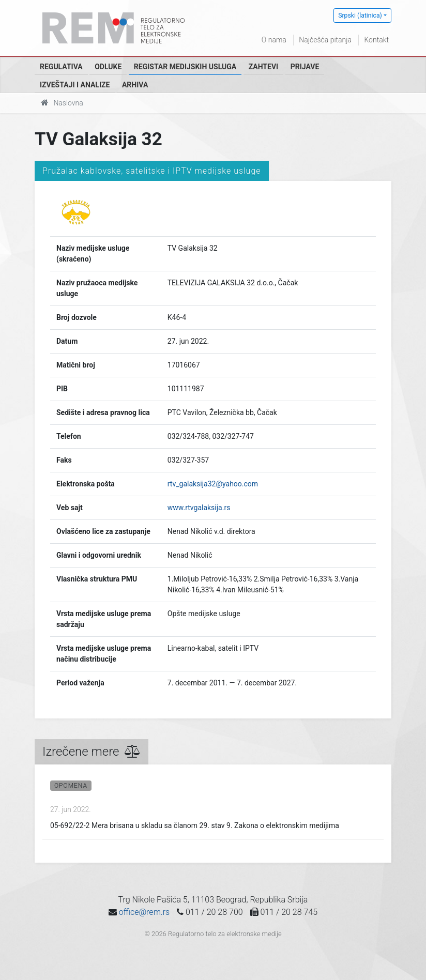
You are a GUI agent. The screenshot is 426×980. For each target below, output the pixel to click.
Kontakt (376, 40)
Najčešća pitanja (325, 40)
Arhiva (135, 85)
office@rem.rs (144, 912)
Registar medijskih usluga (185, 67)
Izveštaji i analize (75, 85)
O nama (274, 40)
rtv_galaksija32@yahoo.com (213, 484)
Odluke (108, 67)
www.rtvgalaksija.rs (199, 508)
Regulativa (61, 67)
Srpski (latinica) (360, 16)
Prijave (305, 67)
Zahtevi (263, 67)
